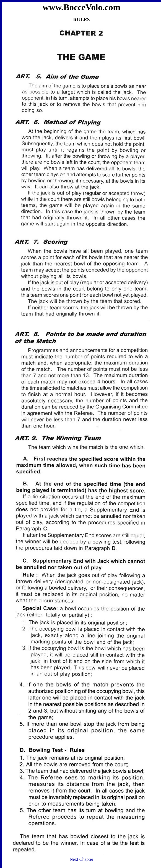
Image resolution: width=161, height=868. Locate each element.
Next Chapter (82, 859)
